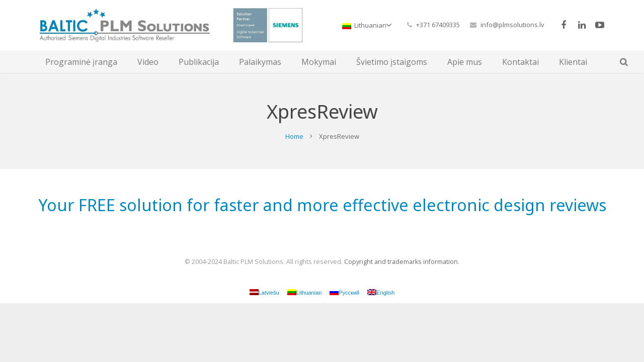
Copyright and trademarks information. (402, 262)
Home (294, 136)
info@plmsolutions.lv (512, 25)
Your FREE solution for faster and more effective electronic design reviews (322, 205)
